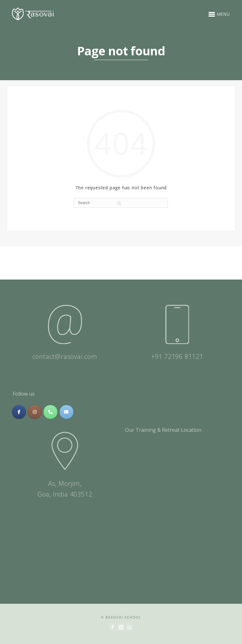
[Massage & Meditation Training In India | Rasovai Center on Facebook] (19, 412)
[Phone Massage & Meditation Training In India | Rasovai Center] (50, 412)
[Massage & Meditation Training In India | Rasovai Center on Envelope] (66, 412)
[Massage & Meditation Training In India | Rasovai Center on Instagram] (35, 412)
